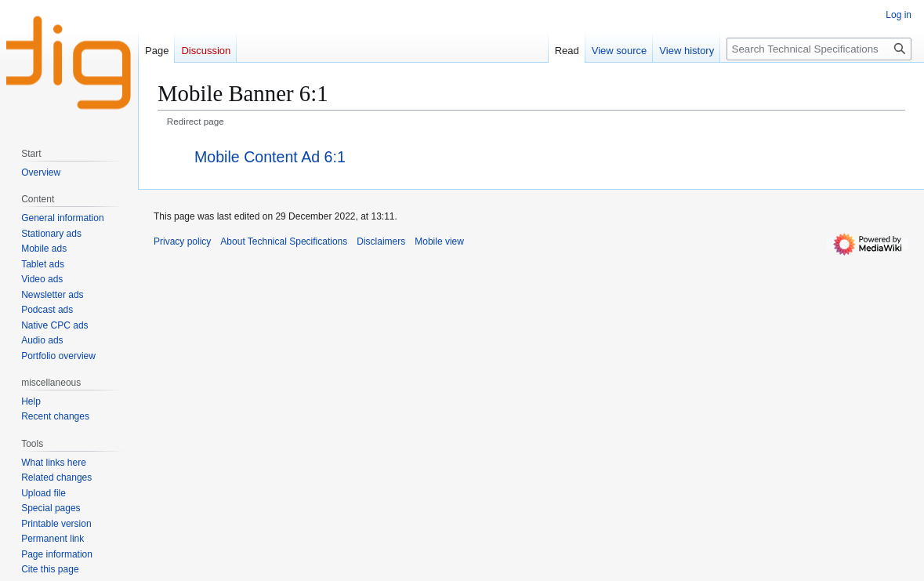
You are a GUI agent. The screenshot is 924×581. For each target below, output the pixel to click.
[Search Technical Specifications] (819, 49)
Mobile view (439, 241)
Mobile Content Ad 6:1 (270, 157)
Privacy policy (182, 241)
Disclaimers (381, 241)
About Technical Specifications (284, 241)
